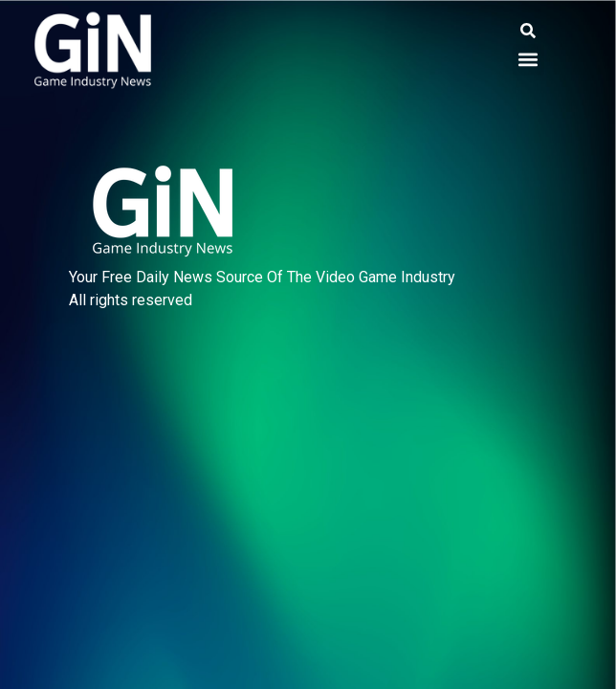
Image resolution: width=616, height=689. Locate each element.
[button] (528, 31)
